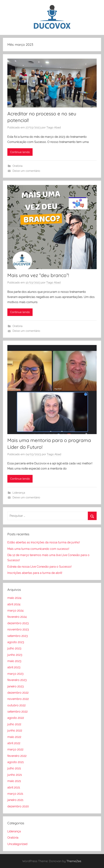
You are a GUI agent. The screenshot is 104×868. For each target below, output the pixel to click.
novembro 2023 (18, 629)
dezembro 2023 (18, 623)
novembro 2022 (18, 699)
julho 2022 (14, 724)
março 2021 (15, 794)
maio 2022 (14, 737)
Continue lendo (20, 152)
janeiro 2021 (15, 800)
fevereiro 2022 (17, 756)
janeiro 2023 (16, 686)
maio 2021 (14, 781)
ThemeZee (74, 861)
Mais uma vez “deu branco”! (38, 275)
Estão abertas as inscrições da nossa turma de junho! (44, 542)
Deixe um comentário (26, 171)
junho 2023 (15, 655)
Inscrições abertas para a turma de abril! (35, 573)
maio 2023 (14, 661)
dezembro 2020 (18, 806)
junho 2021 (15, 775)
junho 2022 (15, 730)
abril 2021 (14, 787)
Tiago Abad (54, 127)
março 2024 (15, 611)
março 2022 (15, 749)
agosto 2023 (16, 642)
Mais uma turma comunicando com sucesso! (38, 549)
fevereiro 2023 (17, 680)
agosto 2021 (16, 762)
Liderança (19, 493)
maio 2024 (14, 598)
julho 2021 (14, 768)
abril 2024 (14, 604)
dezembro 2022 (18, 693)
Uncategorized (17, 844)
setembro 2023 (18, 636)
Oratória (17, 166)
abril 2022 (14, 743)
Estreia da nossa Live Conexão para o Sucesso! (39, 567)
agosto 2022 (16, 718)
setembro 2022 (17, 712)
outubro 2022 (16, 705)
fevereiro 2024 (17, 617)
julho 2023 (14, 648)
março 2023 (15, 674)
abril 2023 (14, 667)
